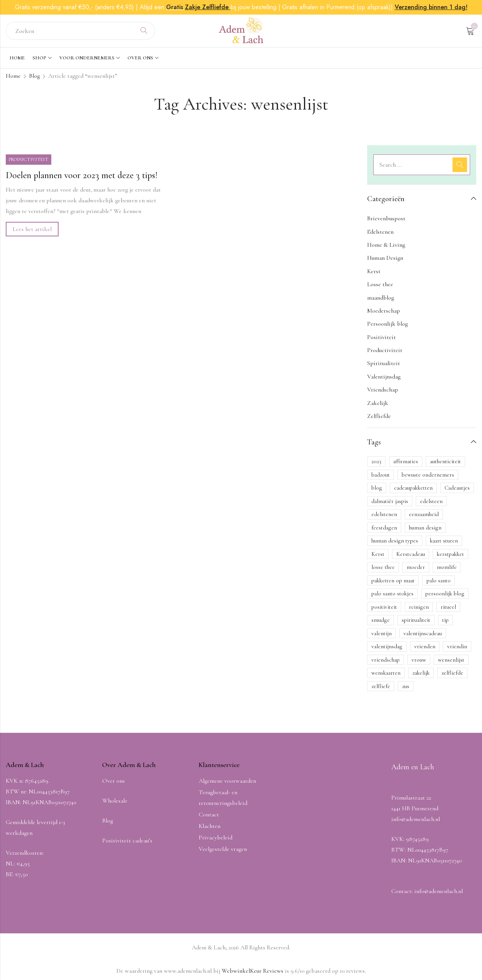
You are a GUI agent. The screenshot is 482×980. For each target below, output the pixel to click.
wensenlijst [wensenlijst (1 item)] (451, 660)
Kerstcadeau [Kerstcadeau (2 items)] (411, 554)
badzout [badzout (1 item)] (381, 475)
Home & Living (386, 245)
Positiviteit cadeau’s (127, 841)
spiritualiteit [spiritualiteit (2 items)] (416, 620)
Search (144, 31)
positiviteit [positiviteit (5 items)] (384, 607)
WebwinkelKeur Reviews (252, 971)
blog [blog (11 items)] (377, 488)
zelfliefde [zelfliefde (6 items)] (452, 673)
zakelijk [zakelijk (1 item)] (421, 673)
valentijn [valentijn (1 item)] (382, 633)
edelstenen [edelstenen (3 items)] (384, 514)
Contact (209, 814)
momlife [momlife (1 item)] (447, 567)
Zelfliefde (379, 416)
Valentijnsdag (384, 377)
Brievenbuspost (386, 218)
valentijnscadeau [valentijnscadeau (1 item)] (423, 633)
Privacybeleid (216, 837)
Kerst (374, 271)
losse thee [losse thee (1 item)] (383, 567)
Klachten (210, 826)
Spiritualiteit (384, 363)
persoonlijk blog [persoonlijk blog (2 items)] (445, 593)
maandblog (381, 298)
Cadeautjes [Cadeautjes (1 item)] (457, 488)
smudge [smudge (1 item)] (381, 620)
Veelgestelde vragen (223, 849)
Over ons (114, 781)
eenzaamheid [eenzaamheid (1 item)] (424, 514)
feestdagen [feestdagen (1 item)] (384, 528)
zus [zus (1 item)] (406, 686)
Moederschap (384, 311)
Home (13, 76)
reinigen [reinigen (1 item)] (419, 607)
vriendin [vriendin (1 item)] (457, 646)
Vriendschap (383, 390)
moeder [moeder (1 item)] (416, 567)
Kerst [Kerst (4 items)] (378, 554)
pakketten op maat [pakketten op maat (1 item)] (393, 580)
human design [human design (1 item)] (425, 528)
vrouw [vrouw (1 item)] (419, 660)
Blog (34, 76)
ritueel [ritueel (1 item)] (448, 607)
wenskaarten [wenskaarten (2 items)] (386, 673)
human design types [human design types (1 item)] (395, 541)
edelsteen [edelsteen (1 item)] (431, 501)
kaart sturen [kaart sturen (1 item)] (444, 541)
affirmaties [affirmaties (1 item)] (406, 461)
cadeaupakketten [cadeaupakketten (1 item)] (413, 488)
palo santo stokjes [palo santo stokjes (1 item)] (392, 593)
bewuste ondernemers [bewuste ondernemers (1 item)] (428, 475)
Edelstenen (380, 232)
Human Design (385, 258)
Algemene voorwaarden (227, 781)
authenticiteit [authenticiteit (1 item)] (445, 461)
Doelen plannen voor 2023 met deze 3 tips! (82, 175)
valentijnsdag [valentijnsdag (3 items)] (387, 646)
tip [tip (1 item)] (445, 620)
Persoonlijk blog (387, 324)
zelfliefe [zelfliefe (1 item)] (381, 686)
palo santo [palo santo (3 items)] (439, 580)
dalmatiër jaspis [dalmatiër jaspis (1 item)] (390, 501)
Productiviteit (29, 159)
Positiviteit (382, 337)
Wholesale (115, 801)
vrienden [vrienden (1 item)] (425, 646)
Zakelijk (378, 403)
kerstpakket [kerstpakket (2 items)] (450, 554)
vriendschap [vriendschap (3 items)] (386, 660)
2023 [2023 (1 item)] (376, 461)
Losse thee (380, 284)
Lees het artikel (32, 229)
